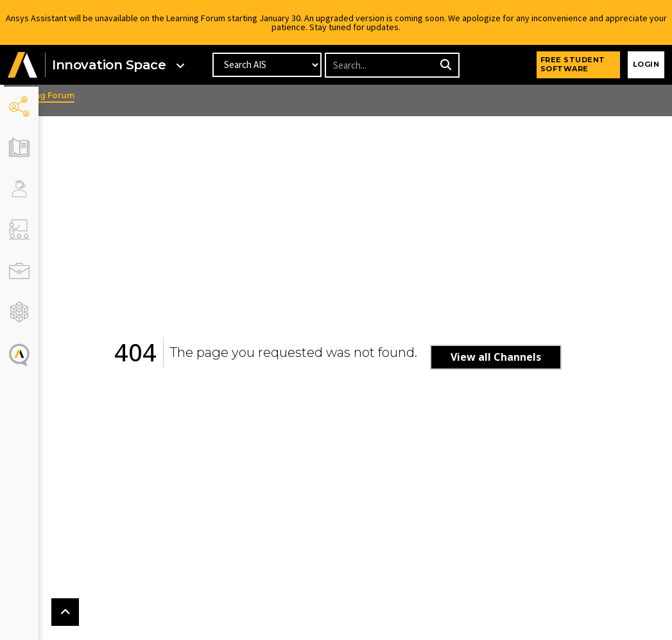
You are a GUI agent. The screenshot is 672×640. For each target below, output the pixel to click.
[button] (22, 65)
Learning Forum (76, 95)
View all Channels (513, 357)
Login (646, 64)
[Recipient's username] (381, 65)
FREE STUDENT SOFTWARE (573, 64)
